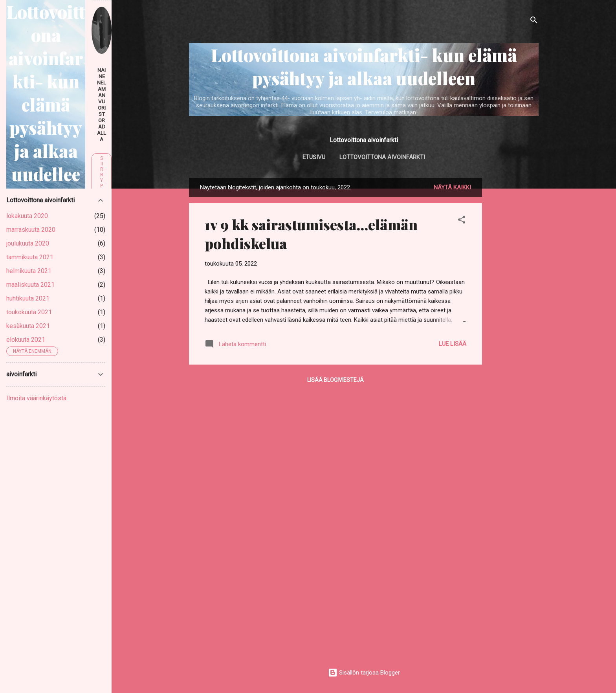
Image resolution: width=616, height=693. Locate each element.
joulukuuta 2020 (28, 243)
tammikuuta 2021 (30, 257)
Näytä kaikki (452, 187)
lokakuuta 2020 (27, 216)
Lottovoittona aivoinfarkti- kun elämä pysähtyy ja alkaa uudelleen (364, 66)
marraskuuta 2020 (31, 230)
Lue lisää (453, 344)
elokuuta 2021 (26, 340)
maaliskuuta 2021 (30, 285)
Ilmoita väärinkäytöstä (36, 398)
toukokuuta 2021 (29, 312)
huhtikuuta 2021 (28, 298)
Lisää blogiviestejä (335, 380)
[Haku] (534, 21)
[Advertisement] (513, 296)
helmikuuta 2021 (29, 271)
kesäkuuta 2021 (28, 326)
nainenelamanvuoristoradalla (102, 104)
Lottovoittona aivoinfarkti (382, 157)
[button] (462, 221)
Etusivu (314, 157)
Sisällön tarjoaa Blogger (364, 673)
